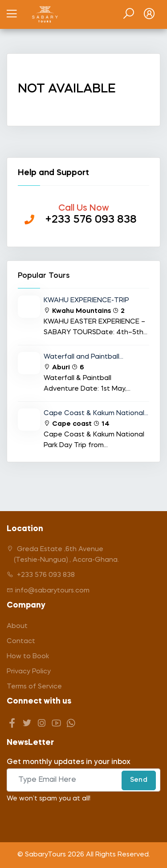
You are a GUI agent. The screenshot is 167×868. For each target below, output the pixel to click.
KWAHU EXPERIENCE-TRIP (86, 301)
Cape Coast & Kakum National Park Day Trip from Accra (94, 415)
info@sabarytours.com (48, 590)
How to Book (28, 657)
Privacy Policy (29, 672)
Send (139, 780)
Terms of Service (34, 687)
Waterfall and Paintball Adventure (81, 358)
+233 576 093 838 (41, 575)
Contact (21, 642)
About (17, 626)
